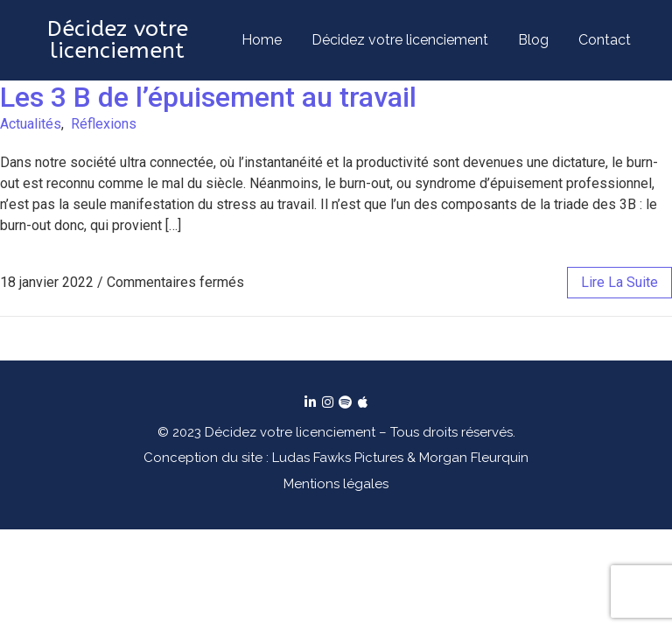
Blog (533, 40)
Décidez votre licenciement (400, 40)
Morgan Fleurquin (474, 458)
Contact (605, 40)
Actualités (31, 124)
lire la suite (619, 282)
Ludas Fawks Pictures (338, 458)
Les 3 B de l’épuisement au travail (208, 97)
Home (262, 40)
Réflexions (104, 124)
